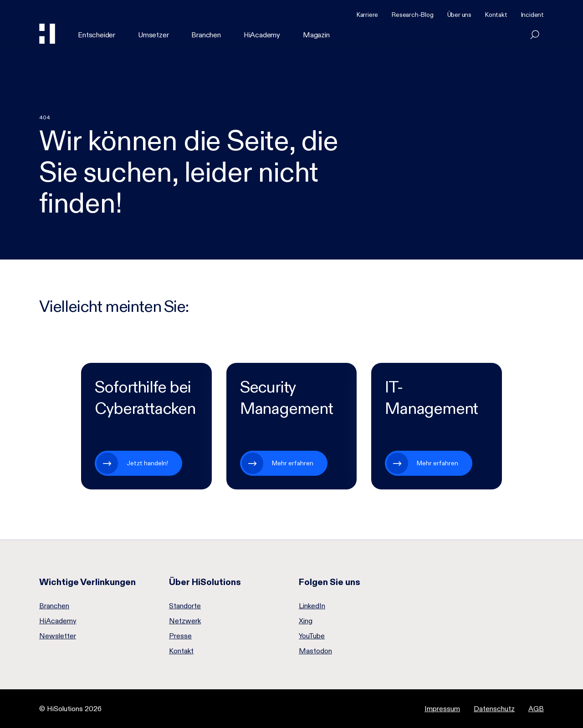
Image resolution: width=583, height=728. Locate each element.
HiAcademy (262, 35)
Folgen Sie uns (330, 582)
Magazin (316, 35)
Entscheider (97, 35)
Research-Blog (412, 15)
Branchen (206, 35)
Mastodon (315, 651)
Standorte (185, 606)
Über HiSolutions (205, 582)
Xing (306, 621)
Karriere (367, 15)
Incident (532, 15)
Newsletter (58, 636)
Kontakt (496, 15)
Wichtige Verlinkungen (87, 582)
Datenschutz (494, 709)
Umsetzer (153, 35)
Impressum (442, 709)
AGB (536, 709)
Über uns (459, 15)
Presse (180, 636)
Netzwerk (185, 621)
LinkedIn (312, 606)
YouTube (312, 636)
